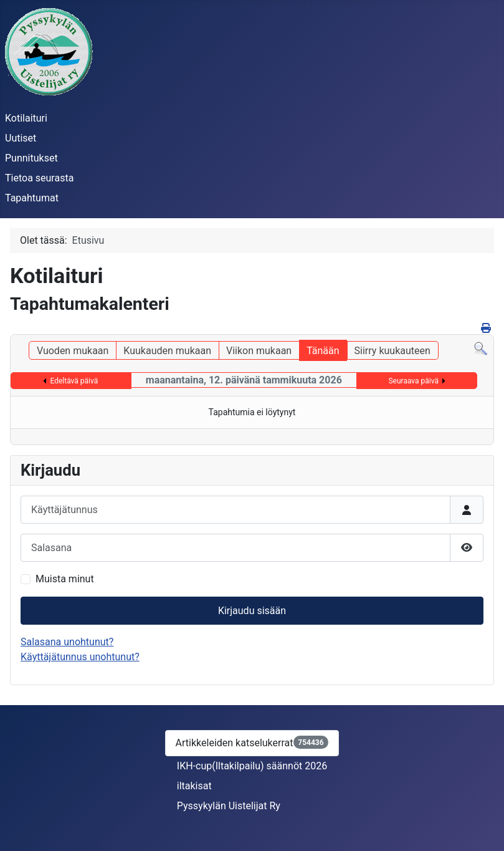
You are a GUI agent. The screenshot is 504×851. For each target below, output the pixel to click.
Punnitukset (31, 158)
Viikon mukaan (259, 351)
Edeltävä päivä (74, 381)
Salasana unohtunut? (67, 642)
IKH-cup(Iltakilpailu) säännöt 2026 (252, 766)
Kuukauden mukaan (167, 351)
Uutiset (21, 138)
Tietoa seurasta (39, 178)
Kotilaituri (26, 118)
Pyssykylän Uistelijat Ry (229, 806)
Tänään (323, 351)
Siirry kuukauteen (392, 351)
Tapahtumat (32, 198)
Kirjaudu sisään (252, 611)
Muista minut (65, 579)
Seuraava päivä (413, 381)
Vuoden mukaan (73, 351)
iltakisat (194, 786)
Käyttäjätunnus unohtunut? (80, 657)
